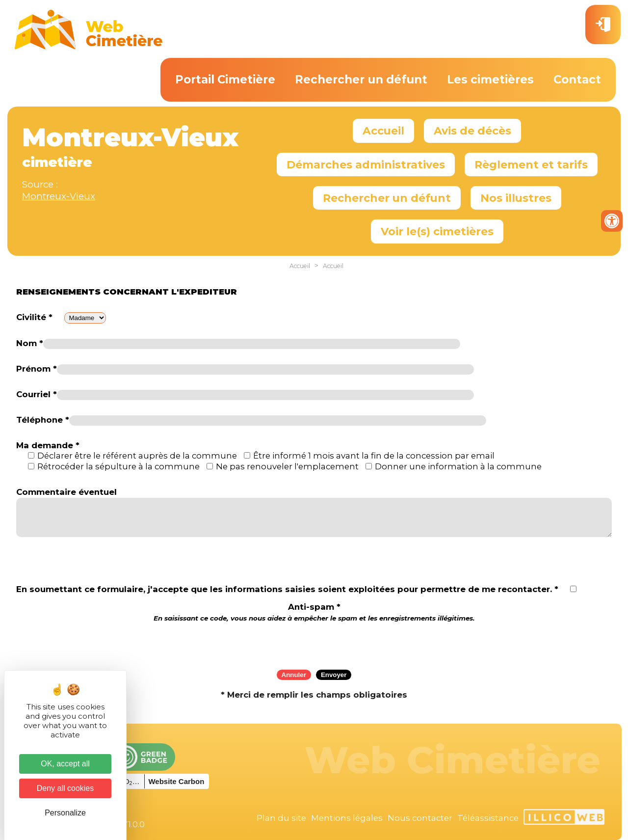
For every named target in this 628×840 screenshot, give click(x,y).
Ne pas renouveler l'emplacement (287, 466)
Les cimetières (490, 80)
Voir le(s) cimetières (437, 231)
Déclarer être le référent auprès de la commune (137, 456)
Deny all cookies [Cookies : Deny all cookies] (65, 788)
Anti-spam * (314, 612)
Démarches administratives (366, 164)
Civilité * (34, 317)
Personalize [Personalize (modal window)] (65, 813)
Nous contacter (420, 818)
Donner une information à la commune (458, 466)
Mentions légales (347, 818)
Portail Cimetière (225, 80)
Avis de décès (472, 131)
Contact (577, 80)
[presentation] (314, 643)
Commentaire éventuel (66, 492)
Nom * (30, 343)
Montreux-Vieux (59, 196)
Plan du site (281, 818)
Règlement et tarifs (531, 164)
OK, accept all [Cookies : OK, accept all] (65, 764)
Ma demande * (48, 445)
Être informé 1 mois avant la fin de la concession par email (374, 456)
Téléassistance (488, 818)
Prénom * (37, 369)
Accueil (383, 131)
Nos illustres (516, 198)
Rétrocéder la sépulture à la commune (118, 466)
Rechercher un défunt (361, 80)
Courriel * (37, 394)
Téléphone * (43, 420)
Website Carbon (176, 781)
